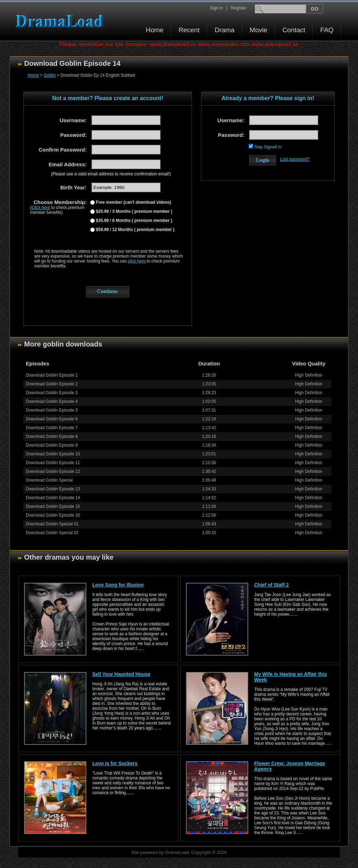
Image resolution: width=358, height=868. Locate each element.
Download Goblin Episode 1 (52, 375)
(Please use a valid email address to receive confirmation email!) (111, 174)
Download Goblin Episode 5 (52, 410)
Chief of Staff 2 (271, 585)
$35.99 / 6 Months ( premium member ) (133, 220)
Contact (294, 30)
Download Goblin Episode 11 (53, 463)
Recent (189, 30)
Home (155, 30)
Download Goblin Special (49, 480)
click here (137, 261)
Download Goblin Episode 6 (52, 419)
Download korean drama (61, 21)
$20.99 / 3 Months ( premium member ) (133, 211)
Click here (41, 208)
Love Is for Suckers (115, 763)
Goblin (50, 75)
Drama (225, 30)
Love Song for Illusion (118, 585)
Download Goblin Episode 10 (53, 454)
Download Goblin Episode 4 (52, 401)
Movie (259, 30)
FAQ (327, 30)
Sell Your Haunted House (121, 674)
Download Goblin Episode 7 (52, 428)
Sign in (216, 8)
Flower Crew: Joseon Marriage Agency (290, 766)
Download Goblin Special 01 (52, 524)
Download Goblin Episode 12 (53, 471)
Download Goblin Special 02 (52, 533)
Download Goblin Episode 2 (52, 384)
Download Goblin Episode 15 (53, 506)
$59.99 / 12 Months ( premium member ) (135, 230)
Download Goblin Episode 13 (53, 489)
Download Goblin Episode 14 (53, 498)
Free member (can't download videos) (133, 202)
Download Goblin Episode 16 (53, 515)
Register (239, 8)
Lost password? (295, 159)
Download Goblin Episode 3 (52, 393)
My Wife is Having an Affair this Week (291, 677)
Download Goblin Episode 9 (52, 445)
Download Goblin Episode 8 (52, 436)
